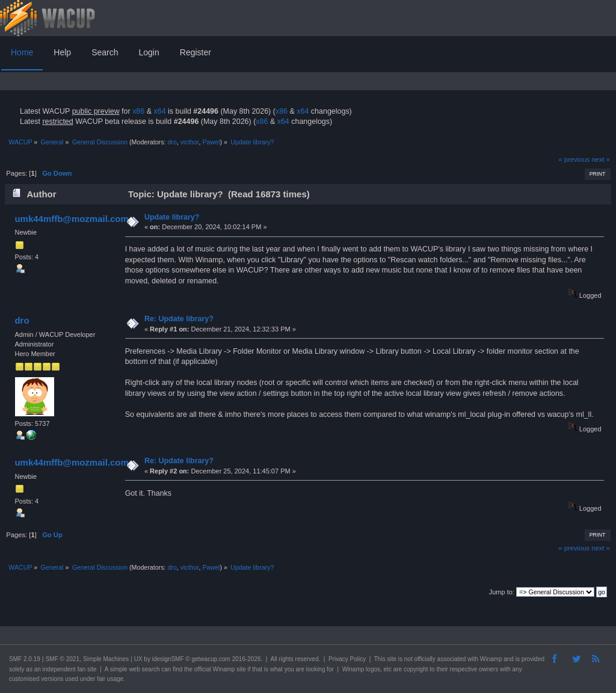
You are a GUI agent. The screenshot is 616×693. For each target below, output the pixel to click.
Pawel (211, 142)
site (392, 659)
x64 (159, 111)
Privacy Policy (347, 659)
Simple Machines (106, 659)
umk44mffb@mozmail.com (71, 219)
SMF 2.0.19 (25, 659)
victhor (190, 142)
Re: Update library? (179, 319)
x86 (138, 111)
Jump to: (502, 592)
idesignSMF (168, 659)
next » (601, 159)
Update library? (172, 217)
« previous (574, 159)
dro (172, 142)
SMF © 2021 (63, 659)
